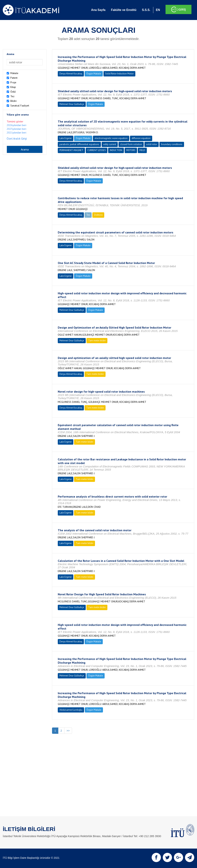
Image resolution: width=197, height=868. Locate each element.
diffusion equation (141, 138)
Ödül (13, 92)
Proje (13, 82)
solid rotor (152, 144)
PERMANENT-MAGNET (71, 150)
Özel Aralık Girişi (17, 138)
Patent (14, 78)
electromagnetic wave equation (111, 138)
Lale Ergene (66, 138)
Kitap (13, 87)
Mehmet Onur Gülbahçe (72, 104)
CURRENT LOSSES (97, 150)
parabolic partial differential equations (79, 144)
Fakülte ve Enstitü (124, 10)
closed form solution (131, 144)
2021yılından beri (16, 133)
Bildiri (14, 101)
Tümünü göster (15, 121)
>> (68, 731)
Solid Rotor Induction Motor (119, 74)
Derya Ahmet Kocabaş (71, 74)
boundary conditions (172, 144)
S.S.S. (146, 10)
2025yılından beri (16, 129)
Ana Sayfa (98, 10)
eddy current (110, 144)
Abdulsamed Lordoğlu (71, 710)
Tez (12, 96)
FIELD (142, 150)
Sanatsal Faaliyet (20, 106)
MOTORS (131, 150)
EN (158, 10)
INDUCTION (116, 150)
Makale (14, 73)
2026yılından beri (16, 125)
